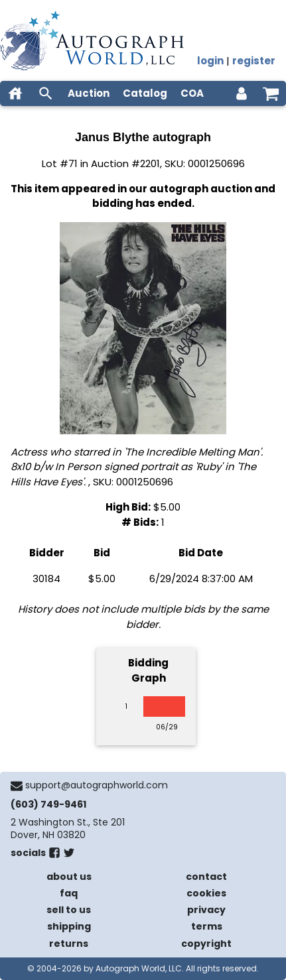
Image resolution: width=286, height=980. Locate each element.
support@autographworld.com (97, 785)
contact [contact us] (206, 877)
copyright (206, 944)
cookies (206, 893)
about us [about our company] (69, 877)
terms (207, 926)
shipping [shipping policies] (69, 926)
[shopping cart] (271, 93)
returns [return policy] (69, 944)
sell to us (69, 910)
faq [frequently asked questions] (69, 893)
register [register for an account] (254, 61)
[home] (15, 93)
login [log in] (210, 61)
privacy (206, 910)
